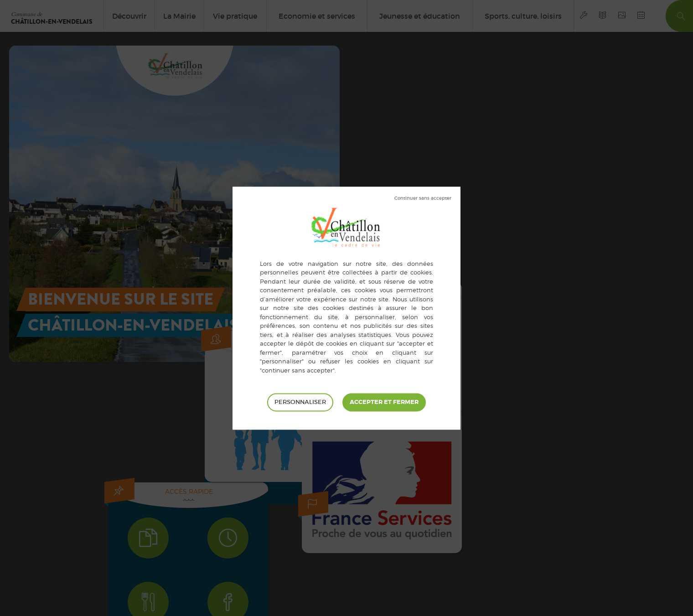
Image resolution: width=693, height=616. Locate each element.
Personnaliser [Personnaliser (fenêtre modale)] (300, 402)
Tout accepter (384, 402)
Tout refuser (423, 198)
